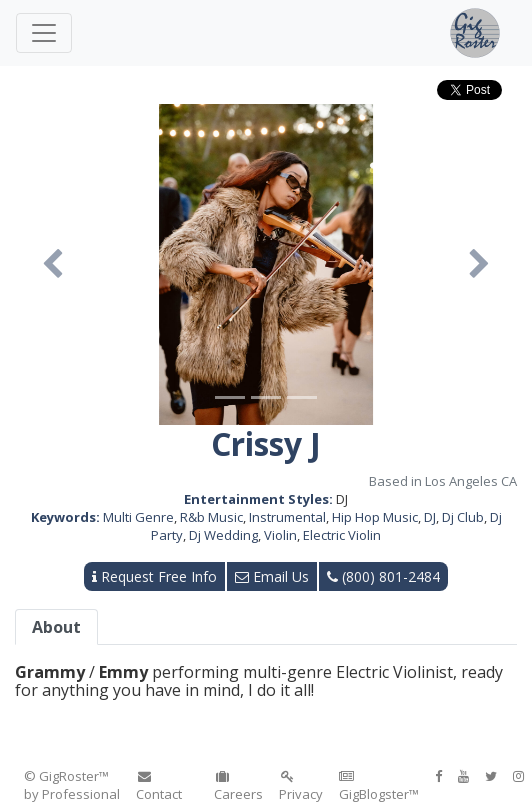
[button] (52, 264)
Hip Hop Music (375, 517)
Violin (280, 535)
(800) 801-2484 (383, 576)
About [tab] (56, 627)
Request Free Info (154, 576)
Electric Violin (342, 535)
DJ (430, 517)
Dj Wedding (223, 535)
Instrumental (287, 517)
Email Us (272, 576)
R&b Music (211, 517)
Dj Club (463, 517)
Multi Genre (138, 517)
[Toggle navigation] (44, 33)
